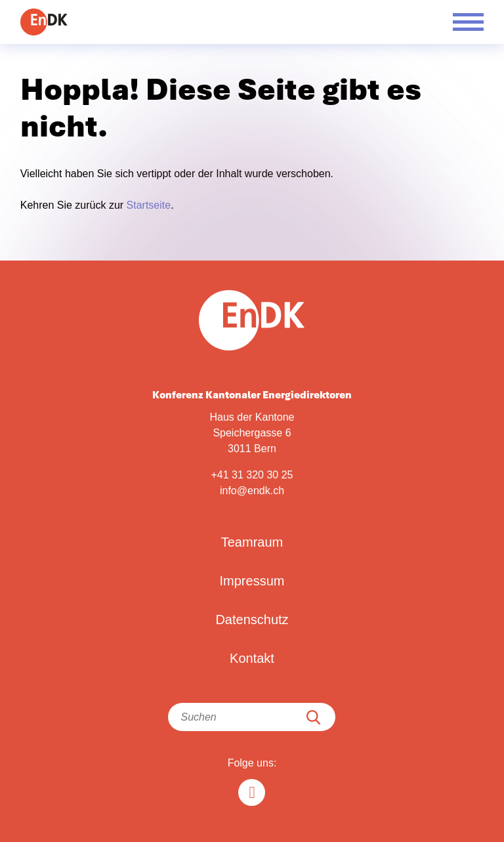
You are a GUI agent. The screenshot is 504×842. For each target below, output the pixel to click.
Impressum (252, 581)
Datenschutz (252, 620)
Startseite (149, 205)
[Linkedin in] (252, 792)
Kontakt (252, 658)
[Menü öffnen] (468, 22)
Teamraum (252, 542)
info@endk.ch (252, 491)
